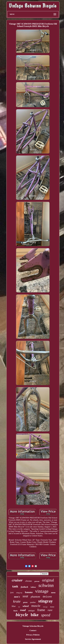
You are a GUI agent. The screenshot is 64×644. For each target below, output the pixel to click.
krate (17, 601)
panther (33, 602)
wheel (26, 606)
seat (25, 596)
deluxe (47, 597)
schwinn (46, 585)
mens (53, 593)
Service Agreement (33, 639)
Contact (33, 630)
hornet (52, 607)
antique (32, 611)
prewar (37, 581)
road (23, 610)
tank (15, 586)
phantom (35, 597)
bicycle (22, 615)
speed (46, 615)
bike (35, 615)
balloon (33, 587)
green (25, 602)
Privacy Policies (33, 635)
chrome (28, 581)
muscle (36, 606)
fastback (24, 587)
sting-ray (19, 593)
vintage (42, 591)
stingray (46, 601)
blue (14, 606)
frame (41, 610)
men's (17, 597)
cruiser (17, 580)
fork (12, 593)
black (16, 611)
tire (19, 607)
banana (29, 592)
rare (50, 610)
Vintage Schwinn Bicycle (33, 626)
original (48, 580)
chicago (45, 607)
